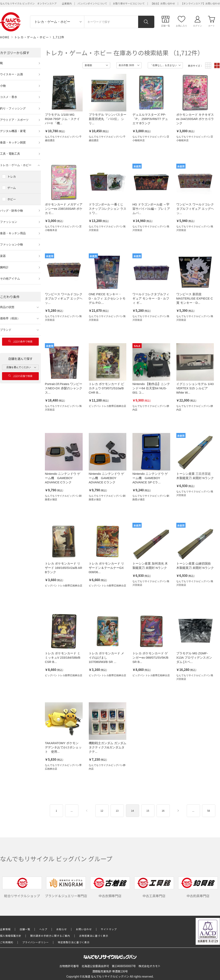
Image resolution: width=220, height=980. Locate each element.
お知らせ (62, 929)
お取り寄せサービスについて (129, 3)
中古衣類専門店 (110, 887)
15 (148, 811)
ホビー (12, 199)
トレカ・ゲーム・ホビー (32, 37)
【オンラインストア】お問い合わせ (200, 3)
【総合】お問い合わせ (163, 3)
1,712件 (59, 37)
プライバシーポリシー (36, 942)
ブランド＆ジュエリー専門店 (66, 887)
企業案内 (67, 3)
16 (163, 811)
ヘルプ (43, 929)
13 (117, 811)
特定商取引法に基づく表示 (74, 942)
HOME (5, 37)
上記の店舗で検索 (20, 376)
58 (208, 811)
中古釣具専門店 (198, 887)
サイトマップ (109, 929)
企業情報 (5, 929)
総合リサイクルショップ (22, 887)
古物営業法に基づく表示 (94, 936)
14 (132, 811)
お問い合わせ (84, 929)
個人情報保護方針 (11, 936)
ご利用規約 (7, 942)
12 (102, 811)
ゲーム (12, 188)
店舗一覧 (25, 929)
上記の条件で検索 (20, 341)
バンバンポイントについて (92, 3)
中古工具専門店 (154, 887)
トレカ (12, 176)
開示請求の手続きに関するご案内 (50, 936)
